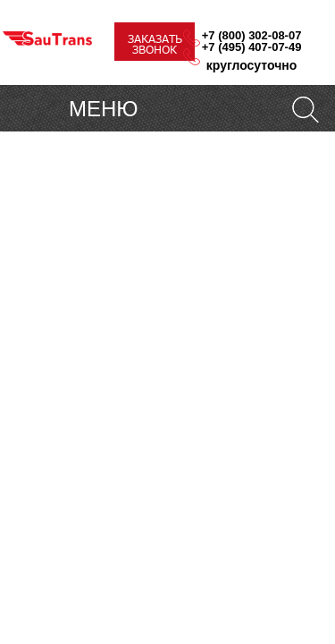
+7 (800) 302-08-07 (252, 35)
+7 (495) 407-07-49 (252, 47)
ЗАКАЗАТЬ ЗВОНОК (155, 44)
